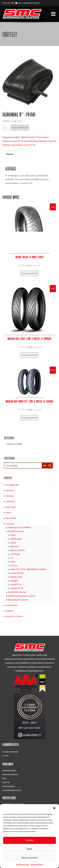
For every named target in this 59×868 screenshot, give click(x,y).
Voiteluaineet (11, 605)
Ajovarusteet (11, 518)
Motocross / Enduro (14, 616)
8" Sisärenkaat (42, 137)
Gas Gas (14, 565)
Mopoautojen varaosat (18, 600)
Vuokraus (10, 496)
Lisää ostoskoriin (20, 128)
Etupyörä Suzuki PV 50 (13, 141)
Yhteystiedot (8, 786)
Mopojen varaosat (48, 141)
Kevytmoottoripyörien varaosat (22, 596)
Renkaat (6, 145)
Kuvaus (10, 154)
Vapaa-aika (11, 507)
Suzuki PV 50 (29, 145)
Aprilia (13, 543)
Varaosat (10, 524)
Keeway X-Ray (17, 577)
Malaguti (14, 581)
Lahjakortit (10, 501)
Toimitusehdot (9, 770)
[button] (54, 808)
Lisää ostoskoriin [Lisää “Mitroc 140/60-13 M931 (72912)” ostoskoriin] (29, 273)
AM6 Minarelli (16, 539)
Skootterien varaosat (17, 592)
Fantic (13, 535)
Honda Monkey (31, 141)
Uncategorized (12, 485)
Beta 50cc (15, 546)
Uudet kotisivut (11, 752)
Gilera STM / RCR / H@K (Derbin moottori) (28, 569)
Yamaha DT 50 (17, 588)
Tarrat (8, 513)
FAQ (4, 778)
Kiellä (29, 849)
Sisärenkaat (17, 145)
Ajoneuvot (10, 490)
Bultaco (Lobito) (18, 550)
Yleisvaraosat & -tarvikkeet (19, 527)
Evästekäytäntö (23, 864)
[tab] (10, 154)
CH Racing (15, 554)
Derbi (13, 562)
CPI (12, 558)
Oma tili (6, 782)
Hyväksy (30, 840)
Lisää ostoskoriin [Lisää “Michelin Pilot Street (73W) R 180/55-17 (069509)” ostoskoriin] (29, 355)
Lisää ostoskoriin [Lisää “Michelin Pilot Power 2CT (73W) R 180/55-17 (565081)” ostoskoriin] (29, 418)
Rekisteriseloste (37, 864)
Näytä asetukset (30, 858)
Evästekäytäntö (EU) (12, 790)
